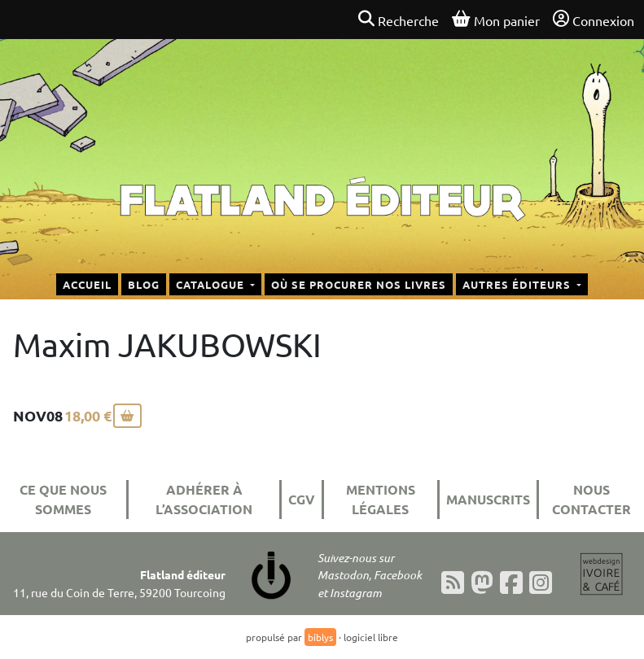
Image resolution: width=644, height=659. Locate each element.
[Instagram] (541, 583)
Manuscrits (488, 499)
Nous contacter (591, 499)
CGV (302, 499)
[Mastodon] (482, 583)
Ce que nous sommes (63, 499)
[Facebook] (511, 583)
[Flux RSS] (453, 583)
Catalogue (212, 284)
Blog (144, 284)
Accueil (87, 284)
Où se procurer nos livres (359, 284)
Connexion (594, 20)
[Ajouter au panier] (127, 416)
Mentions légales (381, 499)
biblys (320, 637)
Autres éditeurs (518, 284)
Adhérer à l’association (204, 499)
